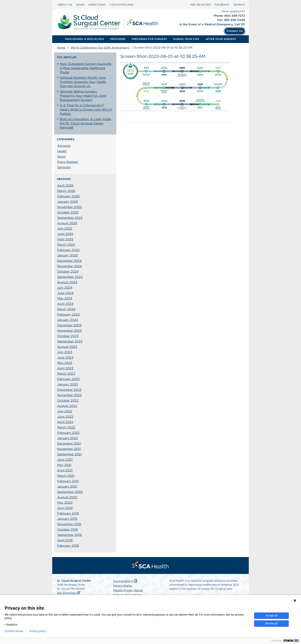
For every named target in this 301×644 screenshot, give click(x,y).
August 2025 (67, 223)
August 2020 (67, 497)
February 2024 (69, 315)
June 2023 (65, 358)
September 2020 (70, 492)
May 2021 (64, 465)
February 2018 (68, 546)
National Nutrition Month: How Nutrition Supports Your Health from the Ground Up (83, 82)
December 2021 (69, 444)
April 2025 (65, 239)
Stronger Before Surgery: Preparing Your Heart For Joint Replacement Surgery (83, 96)
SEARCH (239, 5)
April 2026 (65, 186)
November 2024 (70, 266)
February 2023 (68, 379)
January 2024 (68, 320)
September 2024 (70, 277)
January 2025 (68, 255)
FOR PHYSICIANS (122, 5)
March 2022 (66, 427)
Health (62, 151)
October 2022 (68, 401)
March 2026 (66, 191)
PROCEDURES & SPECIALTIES (84, 39)
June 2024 (65, 293)
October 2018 (67, 530)
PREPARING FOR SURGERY (149, 39)
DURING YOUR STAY (186, 39)
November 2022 (69, 395)
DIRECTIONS (97, 5)
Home (61, 48)
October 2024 (68, 272)
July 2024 (65, 288)
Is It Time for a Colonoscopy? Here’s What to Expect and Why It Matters (86, 110)
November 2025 (69, 207)
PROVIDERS (118, 39)
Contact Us (235, 31)
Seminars (64, 167)
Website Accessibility (127, 595)
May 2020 (65, 503)
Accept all (271, 616)
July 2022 (65, 411)
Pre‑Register (201, 5)
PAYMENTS (222, 5)
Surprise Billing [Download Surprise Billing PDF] (125, 581)
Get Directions (67, 593)
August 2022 (67, 406)
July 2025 (65, 229)
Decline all (271, 623)
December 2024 (69, 261)
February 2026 (68, 196)
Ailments (64, 146)
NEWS (80, 5)
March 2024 (66, 309)
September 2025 (70, 218)
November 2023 (69, 331)
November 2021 (69, 449)
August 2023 (67, 347)
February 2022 (68, 433)
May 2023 (65, 363)
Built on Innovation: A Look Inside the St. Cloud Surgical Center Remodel (86, 123)
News (61, 157)
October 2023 (68, 336)
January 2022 (68, 438)
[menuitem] (65, 5)
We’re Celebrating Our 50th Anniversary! (100, 48)
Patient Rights (123, 586)
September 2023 (70, 341)
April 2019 (65, 508)
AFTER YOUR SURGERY (221, 39)
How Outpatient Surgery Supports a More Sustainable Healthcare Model (86, 68)
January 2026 (68, 202)
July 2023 (65, 352)
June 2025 (65, 234)
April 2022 (65, 422)
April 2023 (65, 368)
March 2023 (66, 374)
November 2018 (69, 524)
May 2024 (65, 298)
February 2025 (68, 250)
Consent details (14, 631)
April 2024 (65, 304)
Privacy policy (38, 631)
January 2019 (67, 519)
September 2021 (69, 454)
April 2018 (65, 540)
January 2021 (67, 487)
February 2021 (68, 481)
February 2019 (68, 513)
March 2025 (66, 245)
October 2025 (68, 212)
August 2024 (67, 282)
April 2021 (65, 470)
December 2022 (69, 390)
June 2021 (65, 460)
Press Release (67, 162)
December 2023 (69, 325)
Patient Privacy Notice (128, 590)
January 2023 (68, 384)
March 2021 (66, 476)
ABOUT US (65, 5)
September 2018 (69, 535)
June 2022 (65, 417)
